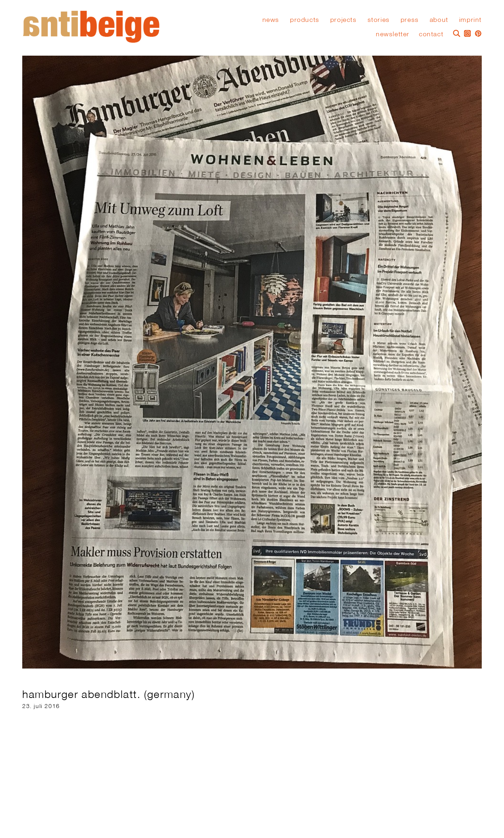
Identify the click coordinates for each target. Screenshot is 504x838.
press (410, 20)
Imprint (470, 20)
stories (379, 20)
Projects (344, 20)
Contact (431, 34)
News (271, 20)
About (439, 20)
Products (305, 20)
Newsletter (393, 34)
